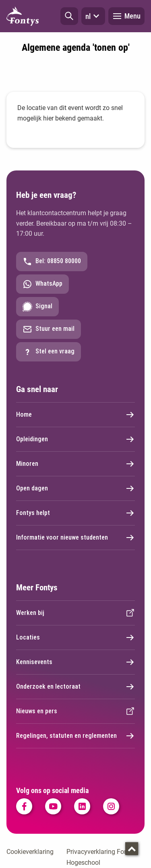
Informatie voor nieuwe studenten (75, 538)
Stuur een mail (49, 329)
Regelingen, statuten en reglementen (75, 736)
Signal (37, 307)
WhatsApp (42, 284)
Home (75, 415)
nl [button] (93, 16)
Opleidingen (75, 439)
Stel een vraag (49, 352)
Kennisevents (75, 662)
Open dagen (75, 488)
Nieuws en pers (75, 711)
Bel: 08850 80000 (52, 262)
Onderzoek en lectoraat (75, 687)
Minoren (75, 464)
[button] (69, 16)
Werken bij (75, 613)
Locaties (75, 638)
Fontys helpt (75, 513)
